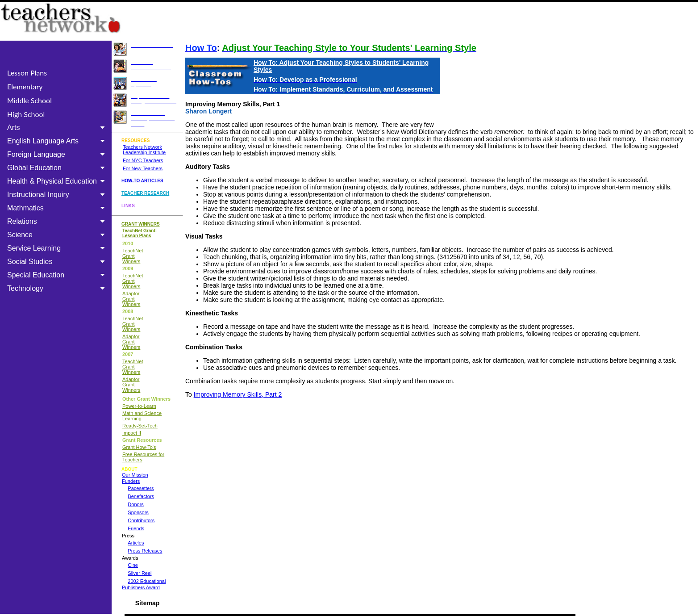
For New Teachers (143, 168)
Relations (58, 221)
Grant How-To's (139, 447)
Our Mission (135, 475)
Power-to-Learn (139, 406)
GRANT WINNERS (141, 224)
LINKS (128, 206)
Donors (135, 504)
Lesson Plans (27, 73)
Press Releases (145, 551)
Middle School (29, 100)
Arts (58, 128)
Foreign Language (58, 154)
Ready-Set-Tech (140, 426)
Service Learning (58, 248)
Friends (136, 528)
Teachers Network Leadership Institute (144, 150)
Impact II (132, 433)
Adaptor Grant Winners (131, 299)
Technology (58, 288)
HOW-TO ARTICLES (142, 181)
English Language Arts (58, 141)
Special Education (58, 275)
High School (26, 114)
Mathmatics (58, 208)
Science (58, 235)
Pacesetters (141, 488)
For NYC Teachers (143, 160)
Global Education (58, 168)
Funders (131, 481)
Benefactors (141, 496)
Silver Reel (140, 573)
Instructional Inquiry (58, 195)
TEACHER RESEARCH (145, 193)
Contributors (141, 520)
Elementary (25, 86)
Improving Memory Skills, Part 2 (238, 394)
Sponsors (138, 512)
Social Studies (58, 262)
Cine (133, 565)
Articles (136, 543)
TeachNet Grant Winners (133, 256)
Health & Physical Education (58, 181)
